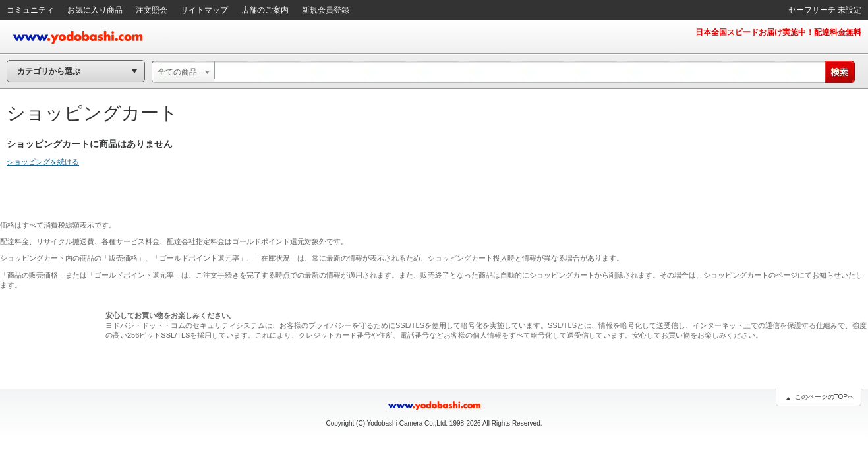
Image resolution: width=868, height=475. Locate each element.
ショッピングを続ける (43, 162)
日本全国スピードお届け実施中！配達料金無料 (778, 32)
